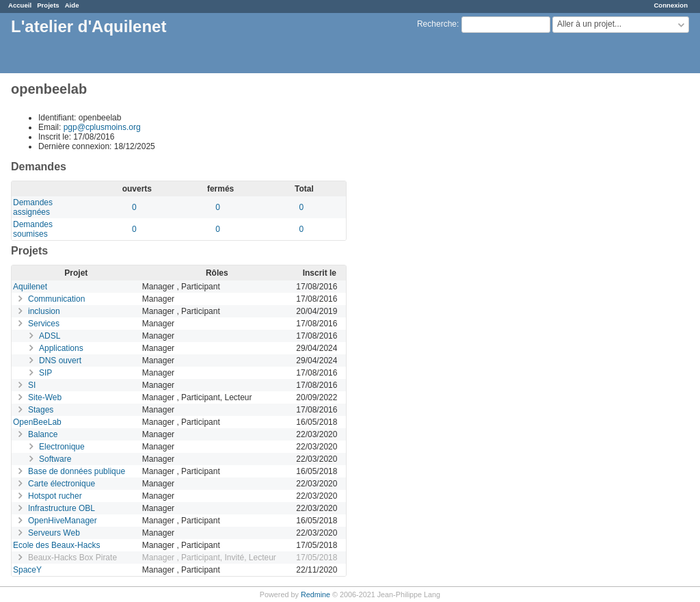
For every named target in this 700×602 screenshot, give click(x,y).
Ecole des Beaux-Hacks (56, 545)
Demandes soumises (33, 229)
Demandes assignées (33, 207)
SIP (45, 373)
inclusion (44, 311)
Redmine (315, 594)
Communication (56, 299)
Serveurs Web (54, 533)
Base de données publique (77, 471)
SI (32, 385)
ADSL (50, 336)
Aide (72, 5)
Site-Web (45, 397)
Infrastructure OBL (62, 508)
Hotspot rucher (55, 496)
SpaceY (27, 570)
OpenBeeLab (37, 422)
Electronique (62, 447)
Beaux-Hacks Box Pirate (72, 558)
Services (44, 324)
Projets (48, 5)
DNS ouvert (60, 361)
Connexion (671, 5)
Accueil (20, 5)
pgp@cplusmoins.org (102, 127)
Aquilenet (30, 287)
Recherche (437, 24)
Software (55, 459)
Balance (43, 434)
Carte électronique (62, 484)
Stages (41, 410)
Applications (61, 348)
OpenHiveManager (63, 521)
